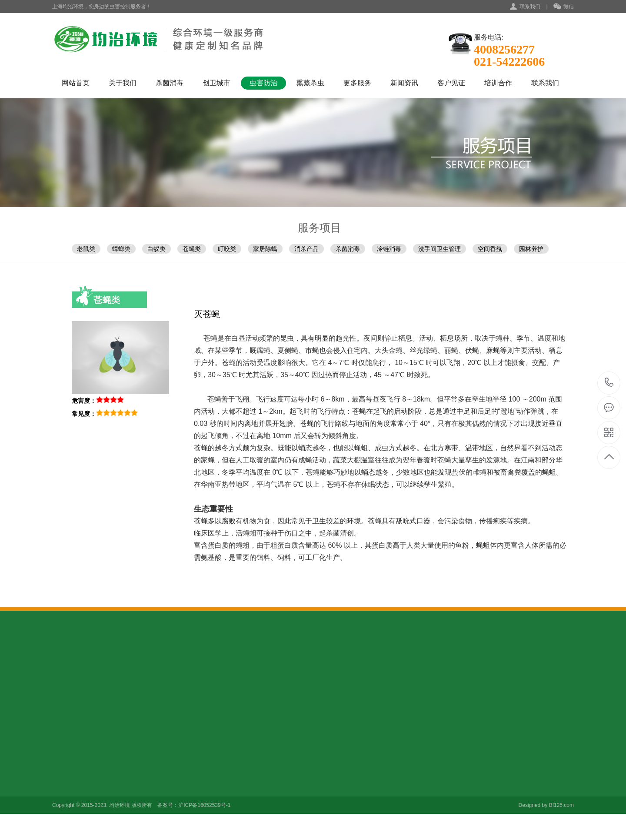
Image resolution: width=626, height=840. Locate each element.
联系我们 (530, 7)
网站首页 (76, 83)
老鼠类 (86, 249)
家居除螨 (265, 249)
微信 (564, 7)
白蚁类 (156, 249)
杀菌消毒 (170, 83)
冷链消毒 (389, 249)
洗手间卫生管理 (440, 249)
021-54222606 (609, 383)
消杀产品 (306, 249)
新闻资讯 (404, 83)
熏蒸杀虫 (310, 83)
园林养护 (531, 249)
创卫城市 (216, 83)
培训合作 (498, 83)
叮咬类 (227, 249)
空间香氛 (490, 249)
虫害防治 (263, 83)
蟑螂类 (121, 249)
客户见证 (451, 83)
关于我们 (123, 83)
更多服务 (357, 83)
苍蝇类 (192, 249)
